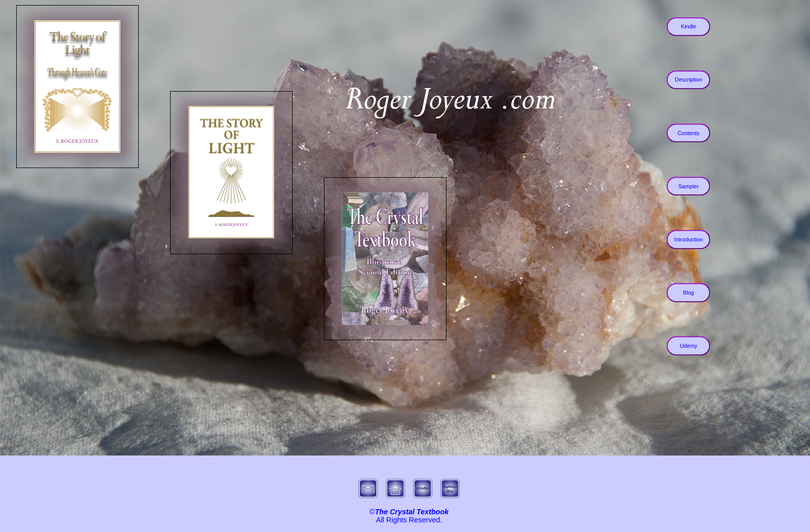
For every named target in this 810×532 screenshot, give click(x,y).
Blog (688, 293)
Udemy (688, 346)
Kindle (688, 27)
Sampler (688, 186)
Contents (688, 133)
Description (688, 80)
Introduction (688, 239)
